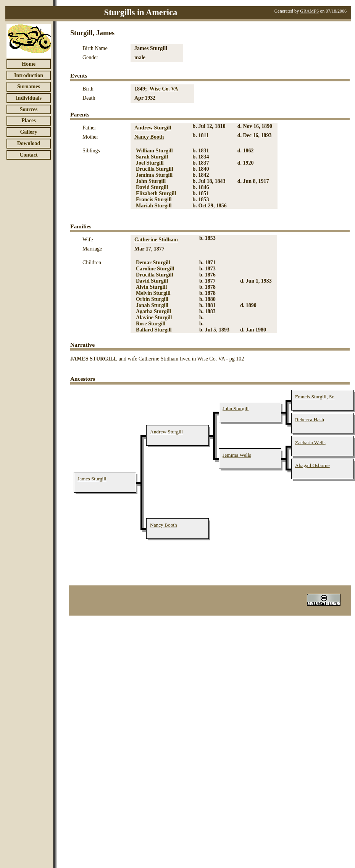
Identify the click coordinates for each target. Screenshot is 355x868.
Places (28, 120)
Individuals (29, 98)
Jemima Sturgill (154, 175)
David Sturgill (152, 187)
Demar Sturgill (153, 263)
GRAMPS (309, 11)
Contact (28, 155)
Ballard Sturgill (154, 330)
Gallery (28, 132)
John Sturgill (151, 181)
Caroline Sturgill (155, 269)
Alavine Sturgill (154, 318)
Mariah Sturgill (154, 206)
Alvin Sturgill (151, 287)
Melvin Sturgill (153, 293)
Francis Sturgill (154, 200)
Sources (29, 109)
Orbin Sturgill (152, 299)
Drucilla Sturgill (155, 169)
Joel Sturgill (150, 163)
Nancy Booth (149, 137)
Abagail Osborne (312, 465)
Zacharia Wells (310, 442)
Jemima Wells (237, 455)
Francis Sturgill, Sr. (315, 397)
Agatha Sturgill (153, 311)
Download (29, 143)
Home (29, 64)
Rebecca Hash (310, 419)
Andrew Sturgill (153, 128)
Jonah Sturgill (152, 305)
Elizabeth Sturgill (156, 193)
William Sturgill (154, 151)
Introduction (29, 75)
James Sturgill (92, 479)
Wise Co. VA (164, 89)
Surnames (29, 86)
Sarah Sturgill (152, 157)
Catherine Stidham (156, 240)
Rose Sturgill (151, 324)
